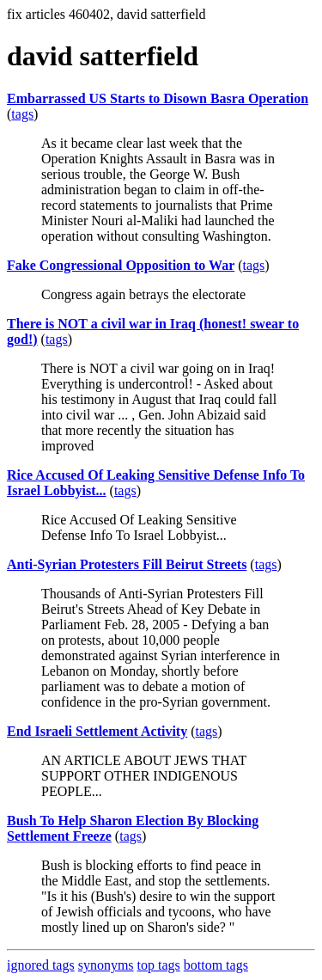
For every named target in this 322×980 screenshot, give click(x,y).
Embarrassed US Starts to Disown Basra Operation (158, 98)
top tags (159, 965)
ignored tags (41, 965)
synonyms (106, 965)
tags (22, 114)
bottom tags (216, 965)
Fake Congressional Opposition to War (121, 265)
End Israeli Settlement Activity (97, 731)
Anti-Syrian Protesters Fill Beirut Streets (127, 564)
